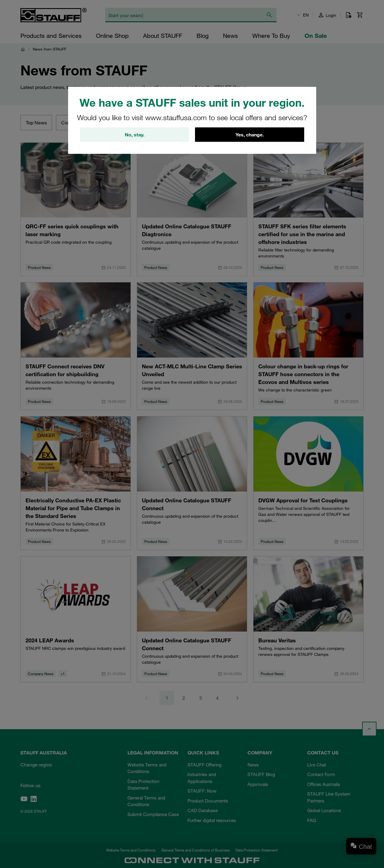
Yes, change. (250, 135)
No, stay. (135, 135)
